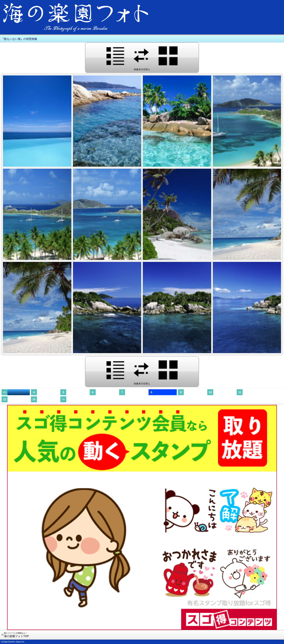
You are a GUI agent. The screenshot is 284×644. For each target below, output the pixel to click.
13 (34, 399)
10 (210, 392)
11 (240, 392)
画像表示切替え (142, 57)
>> (5, 392)
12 (5, 399)
